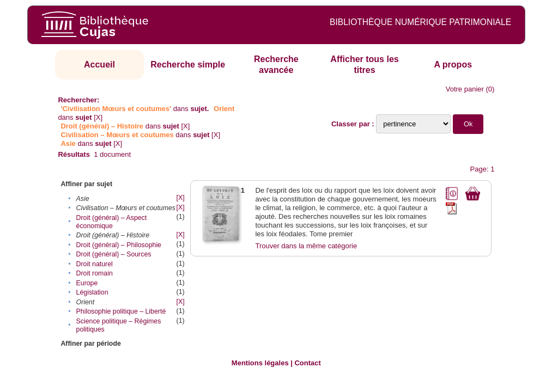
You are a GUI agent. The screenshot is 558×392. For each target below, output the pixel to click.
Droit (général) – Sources (114, 254)
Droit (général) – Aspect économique (112, 222)
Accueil (99, 65)
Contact (307, 363)
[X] (98, 117)
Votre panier (465, 89)
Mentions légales (260, 363)
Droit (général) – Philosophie (119, 245)
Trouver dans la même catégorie (306, 246)
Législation (92, 292)
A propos (453, 65)
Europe (87, 283)
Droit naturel (95, 264)
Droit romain (95, 273)
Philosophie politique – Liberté (121, 311)
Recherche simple (188, 65)
